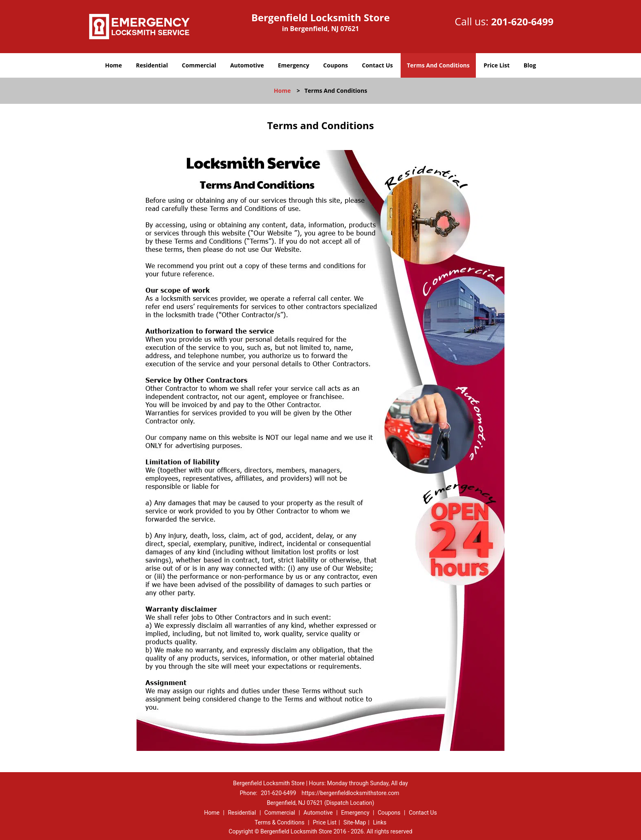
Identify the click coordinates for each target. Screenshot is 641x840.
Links (380, 822)
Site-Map (355, 822)
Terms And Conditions (438, 65)
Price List (497, 65)
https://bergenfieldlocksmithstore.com (351, 793)
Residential (152, 65)
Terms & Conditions (280, 822)
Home (113, 65)
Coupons (336, 65)
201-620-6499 (522, 21)
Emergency (294, 65)
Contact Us (377, 65)
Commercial (199, 65)
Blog (530, 65)
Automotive (247, 65)
